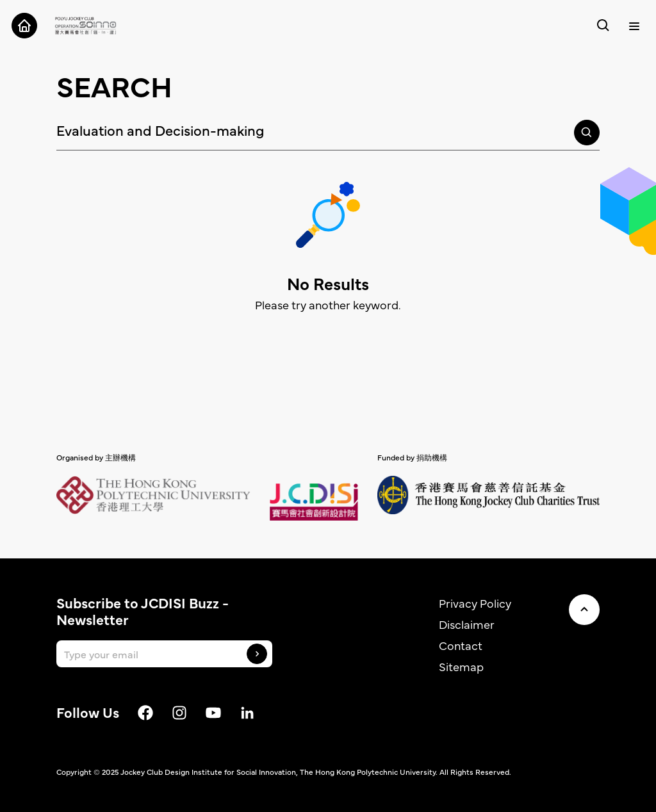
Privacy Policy (475, 603)
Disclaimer (467, 624)
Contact (461, 645)
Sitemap (461, 666)
